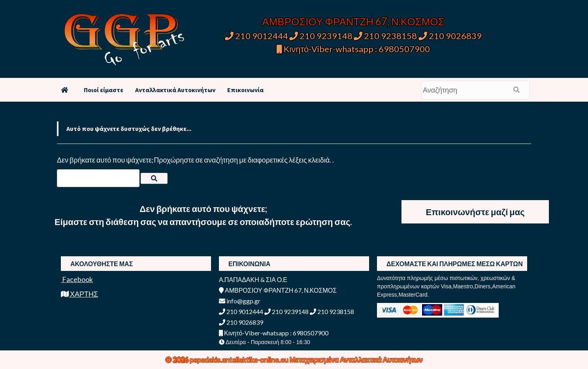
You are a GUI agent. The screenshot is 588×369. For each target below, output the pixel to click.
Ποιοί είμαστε (104, 90)
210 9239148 (321, 36)
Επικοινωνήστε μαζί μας (475, 212)
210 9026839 (450, 36)
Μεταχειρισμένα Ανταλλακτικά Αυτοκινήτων (356, 360)
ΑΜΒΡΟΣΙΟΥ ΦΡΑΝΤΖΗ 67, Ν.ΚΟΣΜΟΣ (353, 21)
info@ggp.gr (240, 301)
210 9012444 (256, 36)
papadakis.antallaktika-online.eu (240, 360)
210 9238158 (386, 36)
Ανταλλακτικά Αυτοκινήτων (175, 90)
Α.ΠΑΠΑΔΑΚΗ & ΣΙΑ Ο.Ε (253, 279)
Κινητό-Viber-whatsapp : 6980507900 (353, 49)
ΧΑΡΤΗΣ (79, 294)
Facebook (77, 279)
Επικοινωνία (245, 90)
